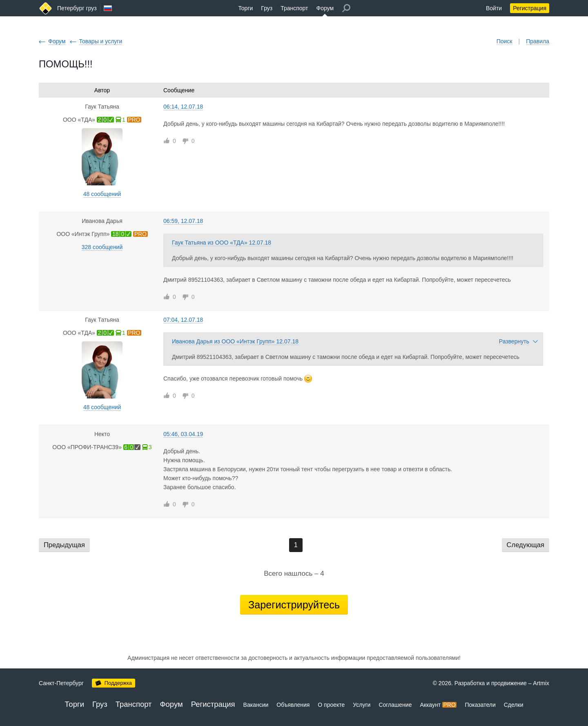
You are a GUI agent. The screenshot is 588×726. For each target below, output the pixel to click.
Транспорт (294, 8)
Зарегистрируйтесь (294, 605)
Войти (494, 8)
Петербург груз (77, 8)
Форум (325, 8)
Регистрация (530, 8)
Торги (245, 8)
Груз (267, 8)
